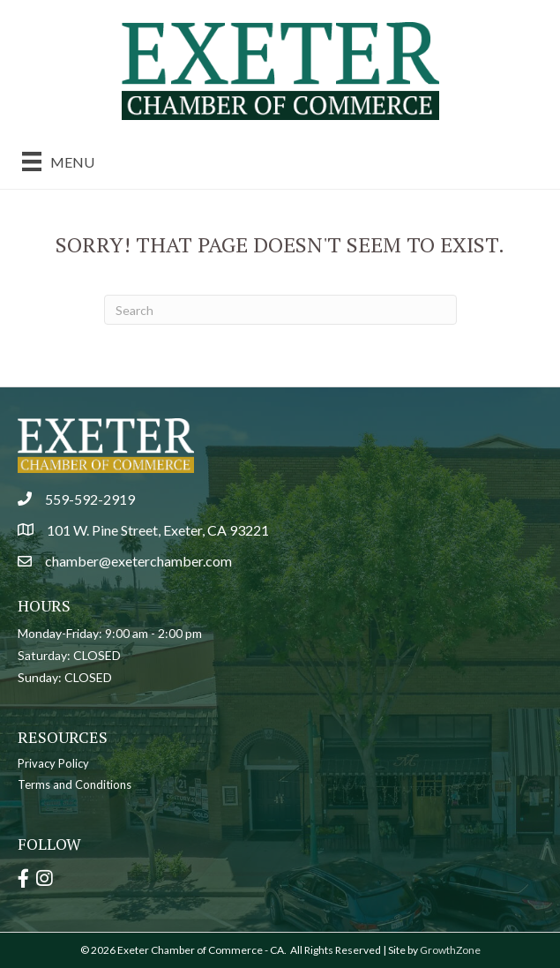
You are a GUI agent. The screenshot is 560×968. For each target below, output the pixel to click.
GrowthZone (450, 950)
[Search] (280, 310)
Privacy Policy (53, 763)
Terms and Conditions (75, 784)
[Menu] (58, 161)
